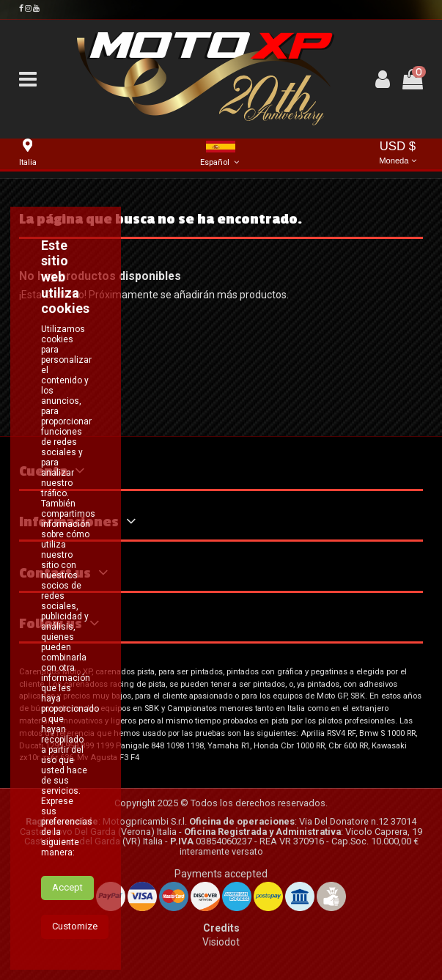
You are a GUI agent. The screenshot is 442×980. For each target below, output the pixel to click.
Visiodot (221, 942)
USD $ (398, 154)
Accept (67, 887)
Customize (75, 926)
